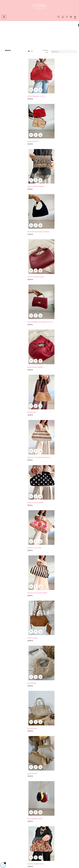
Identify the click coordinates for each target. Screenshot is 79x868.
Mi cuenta (31, 826)
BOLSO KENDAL (32, 373)
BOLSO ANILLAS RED (34, 494)
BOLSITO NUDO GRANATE (35, 212)
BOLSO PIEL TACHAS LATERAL (37, 575)
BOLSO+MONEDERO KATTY (36, 736)
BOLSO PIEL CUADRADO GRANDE (64, 534)
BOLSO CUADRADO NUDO (36, 172)
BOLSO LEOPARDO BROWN (36, 132)
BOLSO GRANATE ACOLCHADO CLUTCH (63, 172)
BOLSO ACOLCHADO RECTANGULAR (65, 736)
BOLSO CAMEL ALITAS (60, 575)
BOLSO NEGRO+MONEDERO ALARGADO (62, 696)
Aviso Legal (6, 815)
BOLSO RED (31, 655)
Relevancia (64, 52)
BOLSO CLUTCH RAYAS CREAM (63, 293)
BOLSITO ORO (58, 212)
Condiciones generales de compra (13, 811)
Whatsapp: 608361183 (35, 815)
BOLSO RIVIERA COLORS (35, 414)
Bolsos (8, 51)
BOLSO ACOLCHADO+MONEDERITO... (39, 696)
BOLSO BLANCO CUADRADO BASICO (65, 655)
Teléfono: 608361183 (34, 819)
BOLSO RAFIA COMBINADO (62, 615)
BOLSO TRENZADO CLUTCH (36, 91)
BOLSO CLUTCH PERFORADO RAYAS (39, 253)
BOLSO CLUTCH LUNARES (61, 253)
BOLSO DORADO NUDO (35, 454)
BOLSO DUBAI (58, 333)
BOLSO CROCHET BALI (60, 454)
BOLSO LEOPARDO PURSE (61, 414)
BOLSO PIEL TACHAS (34, 534)
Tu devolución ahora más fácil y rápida (12, 819)
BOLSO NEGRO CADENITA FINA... (38, 776)
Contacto (31, 822)
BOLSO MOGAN (58, 373)
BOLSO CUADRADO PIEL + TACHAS (38, 615)
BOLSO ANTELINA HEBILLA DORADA (64, 132)
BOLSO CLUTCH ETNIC (35, 293)
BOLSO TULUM (58, 494)
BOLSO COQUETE (59, 91)
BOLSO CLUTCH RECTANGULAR (63, 776)
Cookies (4, 824)
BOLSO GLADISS (33, 333)
